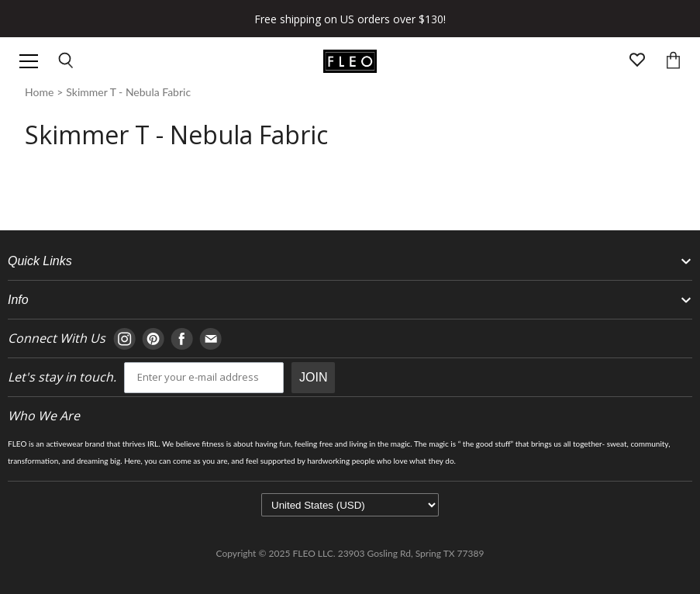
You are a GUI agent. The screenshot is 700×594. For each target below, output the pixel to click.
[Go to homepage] (350, 61)
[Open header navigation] (29, 61)
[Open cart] (673, 62)
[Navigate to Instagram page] (124, 339)
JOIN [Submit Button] (313, 377)
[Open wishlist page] (637, 62)
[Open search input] (67, 62)
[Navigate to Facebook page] (182, 339)
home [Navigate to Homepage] (39, 92)
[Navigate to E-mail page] (210, 339)
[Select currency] (350, 505)
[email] (204, 378)
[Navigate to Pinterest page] (153, 339)
